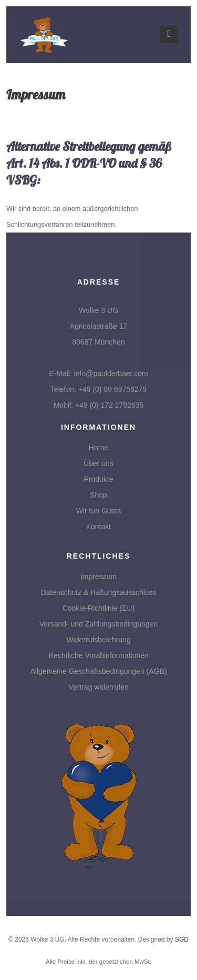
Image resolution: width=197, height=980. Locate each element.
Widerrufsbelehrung (98, 640)
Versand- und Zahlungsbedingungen (99, 624)
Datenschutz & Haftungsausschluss (98, 592)
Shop (98, 495)
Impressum (98, 577)
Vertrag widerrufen (98, 687)
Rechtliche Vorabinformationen (98, 655)
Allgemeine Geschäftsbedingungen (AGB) (99, 671)
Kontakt (98, 527)
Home (98, 448)
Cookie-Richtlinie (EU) (99, 608)
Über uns (98, 463)
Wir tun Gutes (99, 511)
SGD (182, 939)
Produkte (98, 479)
